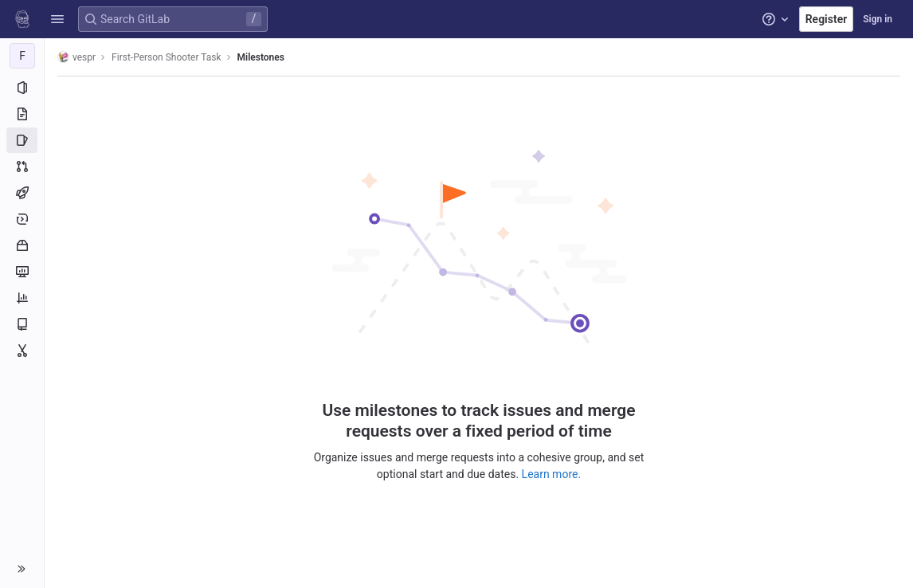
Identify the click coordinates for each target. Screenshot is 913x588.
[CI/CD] (22, 193)
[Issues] (22, 140)
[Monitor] (22, 272)
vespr (76, 57)
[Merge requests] (22, 167)
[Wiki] (22, 324)
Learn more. (552, 474)
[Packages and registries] (22, 245)
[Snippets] (22, 351)
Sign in (878, 19)
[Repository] (22, 114)
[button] (57, 19)
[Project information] (22, 88)
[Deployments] (22, 219)
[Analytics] (22, 298)
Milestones (261, 57)
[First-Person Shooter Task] (22, 56)
